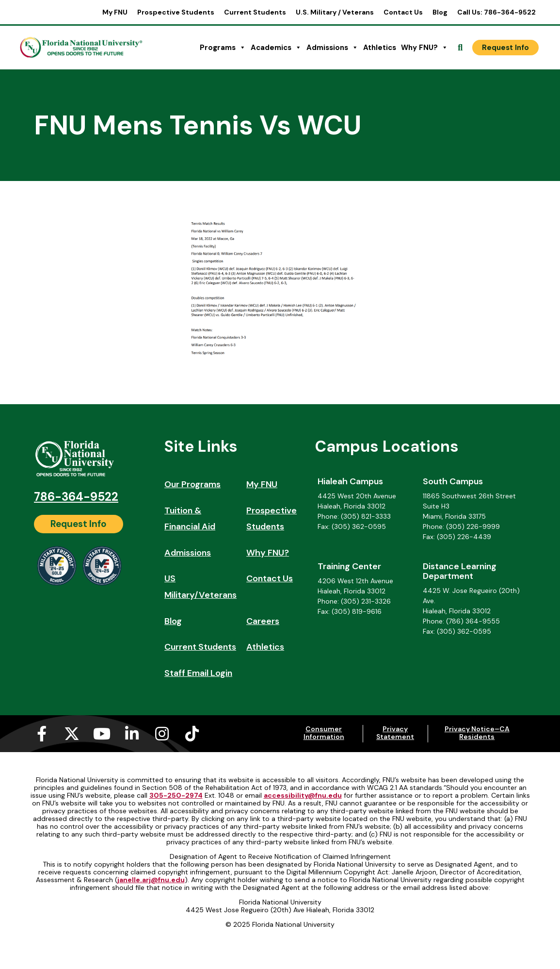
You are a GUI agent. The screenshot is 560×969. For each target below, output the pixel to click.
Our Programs (192, 484)
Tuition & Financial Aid (190, 519)
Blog (440, 12)
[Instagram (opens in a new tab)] (162, 734)
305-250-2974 (176, 795)
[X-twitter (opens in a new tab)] (72, 734)
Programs (223, 48)
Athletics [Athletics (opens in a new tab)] (380, 48)
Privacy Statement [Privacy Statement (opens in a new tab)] (395, 733)
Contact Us (403, 12)
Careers (263, 621)
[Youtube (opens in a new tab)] (102, 734)
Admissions (332, 48)
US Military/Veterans (200, 587)
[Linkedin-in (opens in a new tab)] (132, 734)
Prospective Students (176, 12)
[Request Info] (505, 48)
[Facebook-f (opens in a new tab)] (42, 734)
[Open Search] (460, 48)
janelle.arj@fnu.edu (151, 880)
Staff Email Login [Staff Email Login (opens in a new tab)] (198, 673)
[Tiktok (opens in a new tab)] (192, 734)
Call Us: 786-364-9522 (496, 12)
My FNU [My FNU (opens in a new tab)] (115, 12)
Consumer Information (324, 733)
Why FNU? (424, 48)
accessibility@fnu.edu (303, 795)
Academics (276, 48)
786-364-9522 (76, 497)
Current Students (255, 12)
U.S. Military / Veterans (335, 12)
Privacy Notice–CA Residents (477, 733)
